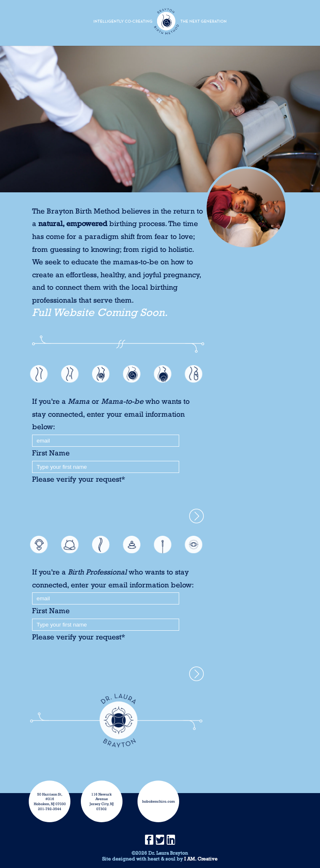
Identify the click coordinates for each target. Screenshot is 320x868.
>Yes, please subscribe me (196, 516)
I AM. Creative (201, 859)
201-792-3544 (50, 809)
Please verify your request (79, 479)
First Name (51, 453)
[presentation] (95, 502)
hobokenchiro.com (159, 801)
